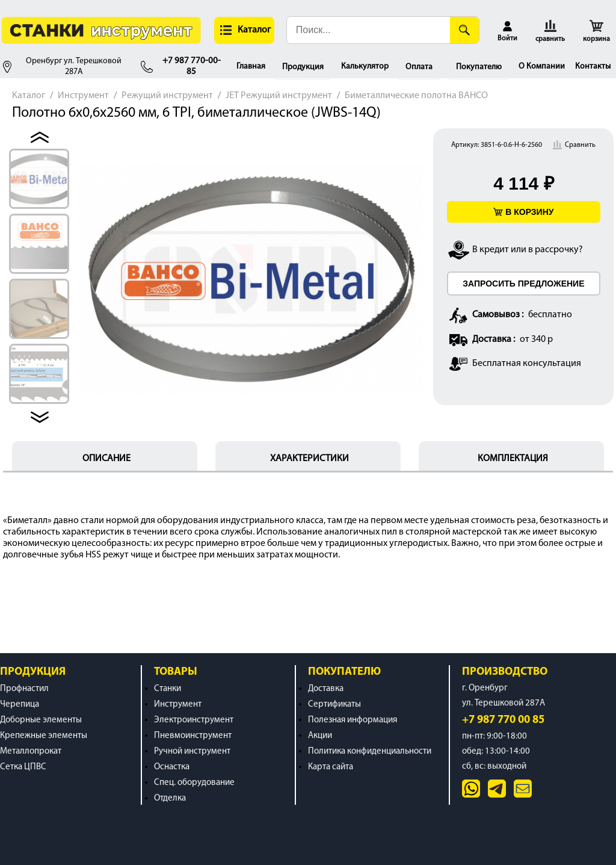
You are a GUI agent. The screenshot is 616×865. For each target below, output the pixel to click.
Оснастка (172, 767)
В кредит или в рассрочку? (528, 250)
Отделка (170, 798)
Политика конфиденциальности (370, 752)
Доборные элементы (41, 720)
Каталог (29, 96)
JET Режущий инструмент (279, 96)
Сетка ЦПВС (23, 767)
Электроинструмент (194, 720)
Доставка (326, 689)
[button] (244, 30)
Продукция (303, 67)
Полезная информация (353, 720)
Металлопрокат (31, 752)
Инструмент (83, 96)
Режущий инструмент (167, 96)
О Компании (542, 67)
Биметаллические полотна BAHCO (416, 96)
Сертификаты (334, 705)
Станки (168, 689)
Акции (320, 736)
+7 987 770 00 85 (503, 720)
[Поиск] (464, 30)
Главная (251, 67)
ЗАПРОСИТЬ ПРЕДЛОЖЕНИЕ (523, 284)
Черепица (20, 705)
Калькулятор (365, 67)
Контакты (593, 67)
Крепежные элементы (44, 736)
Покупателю (479, 67)
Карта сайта (331, 767)
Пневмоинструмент (193, 736)
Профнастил (24, 689)
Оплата (419, 67)
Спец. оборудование (194, 783)
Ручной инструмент (192, 752)
